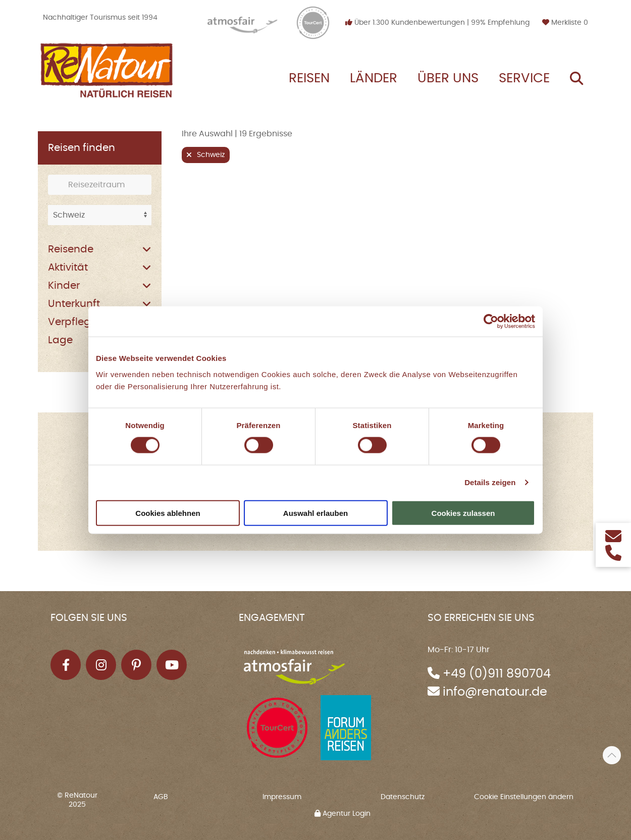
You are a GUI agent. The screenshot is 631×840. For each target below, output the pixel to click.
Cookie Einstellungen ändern (524, 797)
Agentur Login (343, 814)
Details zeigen (490, 482)
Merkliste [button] (565, 23)
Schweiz (211, 155)
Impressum (282, 797)
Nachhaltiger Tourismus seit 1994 (100, 18)
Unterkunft (74, 304)
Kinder (64, 286)
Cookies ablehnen (168, 513)
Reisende (71, 249)
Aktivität (68, 268)
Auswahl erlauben (315, 513)
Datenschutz (403, 797)
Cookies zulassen (463, 513)
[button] (612, 755)
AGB (161, 797)
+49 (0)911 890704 (497, 674)
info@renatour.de (495, 692)
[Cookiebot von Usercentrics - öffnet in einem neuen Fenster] (491, 322)
